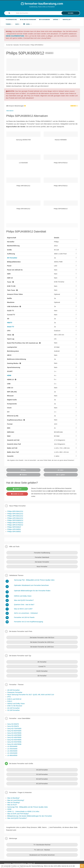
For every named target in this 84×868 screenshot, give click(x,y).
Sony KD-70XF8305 (14, 728)
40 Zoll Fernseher (14, 708)
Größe (56, 20)
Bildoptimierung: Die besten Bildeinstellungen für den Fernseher (30, 816)
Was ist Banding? (13, 798)
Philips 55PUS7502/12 (15, 523)
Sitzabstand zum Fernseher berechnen (42, 855)
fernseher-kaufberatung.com (42, 4)
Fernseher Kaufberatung (42, 553)
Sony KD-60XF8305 (14, 731)
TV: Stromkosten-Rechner (42, 845)
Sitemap (30, 863)
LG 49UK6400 (12, 751)
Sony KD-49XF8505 (14, 737)
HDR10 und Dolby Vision (16, 704)
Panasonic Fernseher (15, 692)
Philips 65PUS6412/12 (15, 511)
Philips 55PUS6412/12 (15, 514)
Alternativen (10, 111)
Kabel (27, 24)
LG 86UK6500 (12, 755)
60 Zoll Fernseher (42, 779)
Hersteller (67, 20)
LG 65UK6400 (12, 746)
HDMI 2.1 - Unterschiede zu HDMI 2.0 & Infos (23, 811)
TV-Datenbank (45, 20)
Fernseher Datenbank (42, 557)
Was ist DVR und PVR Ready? (18, 814)
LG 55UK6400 (12, 749)
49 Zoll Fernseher (14, 690)
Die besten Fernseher (28, 20)
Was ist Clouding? (14, 802)
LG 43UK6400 (12, 753)
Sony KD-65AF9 (13, 724)
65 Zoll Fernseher (42, 784)
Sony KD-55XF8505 (14, 740)
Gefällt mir (17, 489)
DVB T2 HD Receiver (15, 706)
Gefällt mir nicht (17, 494)
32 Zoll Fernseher (14, 710)
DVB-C (10, 701)
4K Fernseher (12, 258)
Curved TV (42, 666)
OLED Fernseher (42, 671)
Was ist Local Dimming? (16, 800)
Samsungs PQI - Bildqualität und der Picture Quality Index (28, 807)
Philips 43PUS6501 (14, 529)
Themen (9, 24)
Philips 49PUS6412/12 (15, 516)
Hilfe (18, 24)
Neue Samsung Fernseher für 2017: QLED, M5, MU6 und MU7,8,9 (31, 695)
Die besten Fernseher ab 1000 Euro (42, 647)
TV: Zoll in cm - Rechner (42, 850)
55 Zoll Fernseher (42, 774)
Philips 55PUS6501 (14, 531)
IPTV (9, 697)
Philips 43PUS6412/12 (15, 518)
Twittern (23, 475)
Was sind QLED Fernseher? (17, 818)
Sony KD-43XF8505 (14, 735)
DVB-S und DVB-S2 (14, 699)
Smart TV (11, 327)
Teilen (23, 470)
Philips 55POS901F (14, 527)
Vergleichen (49, 53)
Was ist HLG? (12, 805)
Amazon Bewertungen (16, 106)
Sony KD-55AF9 (13, 726)
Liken (61, 470)
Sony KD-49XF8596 (14, 744)
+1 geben (61, 475)
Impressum (8, 863)
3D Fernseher (42, 676)
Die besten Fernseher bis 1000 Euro (42, 642)
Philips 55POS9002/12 (15, 520)
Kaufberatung (11, 20)
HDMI (9, 375)
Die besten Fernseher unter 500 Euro (42, 638)
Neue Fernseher (42, 567)
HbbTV (10, 323)
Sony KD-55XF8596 (14, 742)
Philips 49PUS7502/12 (15, 525)
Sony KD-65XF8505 (14, 733)
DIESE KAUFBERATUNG (15, 36)
